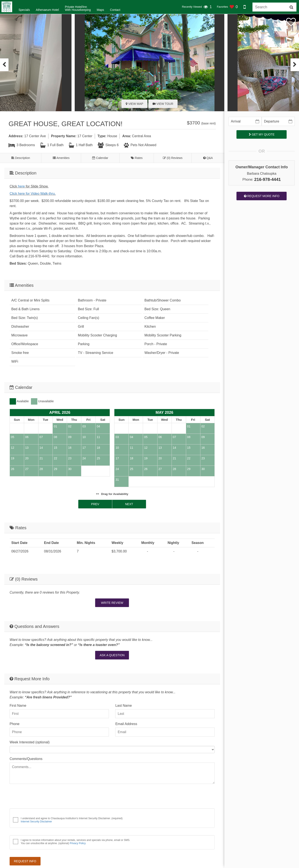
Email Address (126, 724)
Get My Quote (262, 134)
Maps (100, 10)
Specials (24, 10)
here (21, 186)
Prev (95, 504)
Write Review (112, 603)
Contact (115, 10)
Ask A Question (112, 655)
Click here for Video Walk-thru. (33, 194)
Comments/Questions (26, 759)
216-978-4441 (268, 179)
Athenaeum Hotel (47, 10)
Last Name (123, 706)
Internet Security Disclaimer (36, 822)
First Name (18, 706)
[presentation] (4, 65)
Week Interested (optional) (30, 742)
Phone (15, 724)
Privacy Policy (78, 843)
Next (129, 504)
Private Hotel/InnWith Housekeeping (78, 8)
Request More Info (262, 196)
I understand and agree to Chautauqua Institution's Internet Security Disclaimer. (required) (72, 820)
